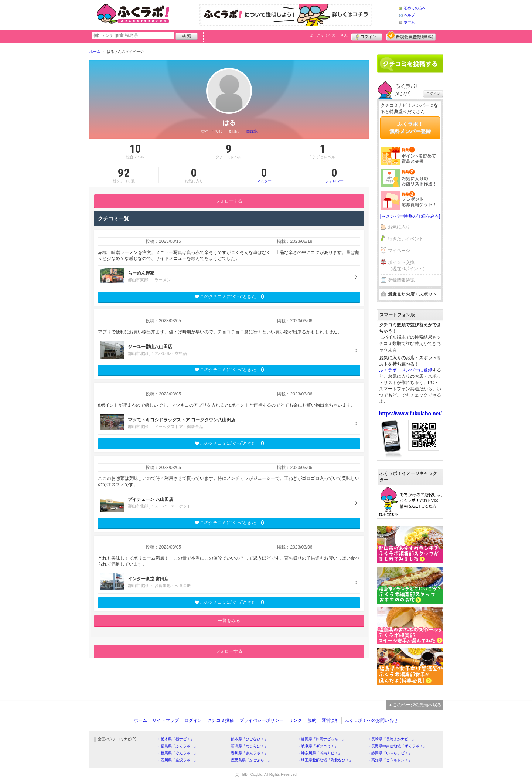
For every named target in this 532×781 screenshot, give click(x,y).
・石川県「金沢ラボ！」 (177, 760)
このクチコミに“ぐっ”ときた (229, 297)
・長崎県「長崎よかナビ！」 (392, 739)
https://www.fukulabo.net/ (410, 414)
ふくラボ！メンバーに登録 (406, 370)
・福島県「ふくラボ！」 (177, 746)
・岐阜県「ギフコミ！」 (318, 746)
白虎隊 (252, 131)
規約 (312, 720)
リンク (296, 720)
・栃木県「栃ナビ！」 (175, 739)
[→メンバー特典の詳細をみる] (410, 216)
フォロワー (334, 175)
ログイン (367, 36)
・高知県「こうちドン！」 (390, 760)
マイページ (399, 251)
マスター (264, 175)
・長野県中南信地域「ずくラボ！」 (397, 746)
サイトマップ (166, 720)
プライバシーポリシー (262, 720)
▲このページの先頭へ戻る (415, 705)
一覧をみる (229, 621)
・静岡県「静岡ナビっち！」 (321, 739)
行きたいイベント (406, 239)
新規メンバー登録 (411, 36)
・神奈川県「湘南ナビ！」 (320, 753)
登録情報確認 (401, 280)
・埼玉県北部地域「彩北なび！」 (325, 760)
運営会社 (331, 720)
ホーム (409, 22)
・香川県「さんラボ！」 (248, 753)
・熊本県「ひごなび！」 (248, 739)
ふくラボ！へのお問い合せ (371, 720)
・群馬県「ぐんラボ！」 (177, 753)
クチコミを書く (410, 64)
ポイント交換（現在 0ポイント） (407, 266)
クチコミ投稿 (221, 720)
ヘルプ (409, 15)
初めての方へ (415, 8)
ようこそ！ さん (329, 35)
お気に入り (399, 227)
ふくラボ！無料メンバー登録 (410, 128)
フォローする (229, 201)
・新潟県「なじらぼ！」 (248, 746)
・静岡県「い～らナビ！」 (390, 753)
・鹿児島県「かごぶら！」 (249, 760)
